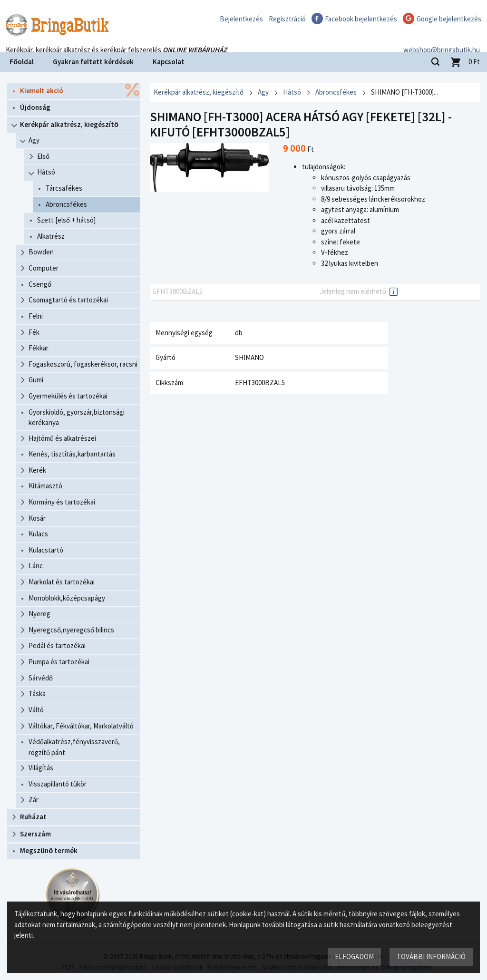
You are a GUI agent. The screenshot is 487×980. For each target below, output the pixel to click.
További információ (431, 956)
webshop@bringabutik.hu (442, 40)
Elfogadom (354, 956)
